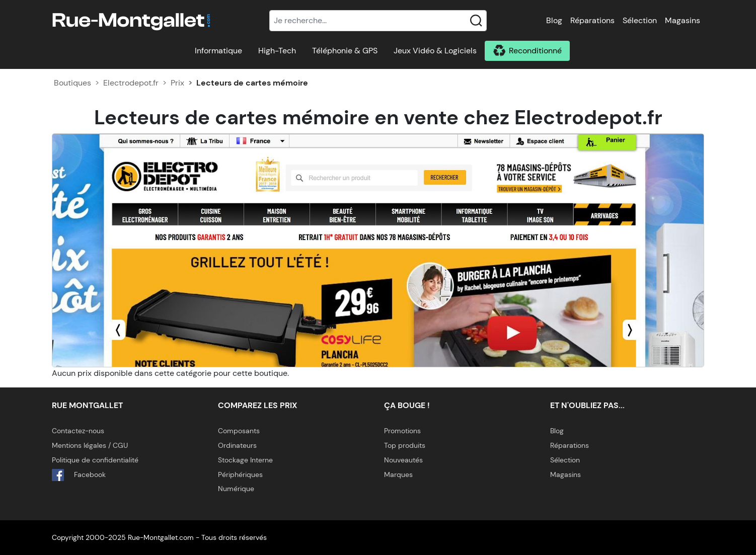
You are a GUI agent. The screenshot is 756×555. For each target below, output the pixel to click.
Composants (239, 431)
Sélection (640, 20)
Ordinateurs (237, 445)
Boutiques (72, 83)
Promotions (402, 431)
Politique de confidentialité (95, 460)
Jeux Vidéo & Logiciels (435, 51)
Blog (554, 20)
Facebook (79, 475)
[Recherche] (378, 21)
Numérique (236, 489)
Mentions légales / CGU (90, 445)
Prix (177, 83)
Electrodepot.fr (131, 83)
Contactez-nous (78, 431)
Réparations (592, 20)
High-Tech (277, 51)
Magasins (683, 20)
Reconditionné (535, 51)
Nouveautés (403, 460)
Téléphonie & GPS (345, 51)
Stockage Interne (245, 460)
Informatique (218, 51)
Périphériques (240, 474)
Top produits (405, 445)
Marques (398, 474)
